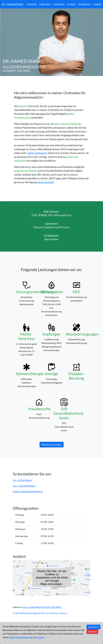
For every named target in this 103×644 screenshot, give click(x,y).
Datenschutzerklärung (20, 637)
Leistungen (45, 4)
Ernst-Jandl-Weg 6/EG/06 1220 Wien (42, 607)
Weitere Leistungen (52, 445)
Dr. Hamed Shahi (13, 4)
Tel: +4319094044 (22, 480)
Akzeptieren (93, 627)
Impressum (39, 637)
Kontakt (71, 4)
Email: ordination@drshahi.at (28, 491)
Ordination (59, 4)
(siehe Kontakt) (45, 182)
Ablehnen (92, 632)
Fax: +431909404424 (24, 486)
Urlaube (97, 4)
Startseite (32, 4)
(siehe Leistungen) (37, 153)
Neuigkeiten (84, 4)
